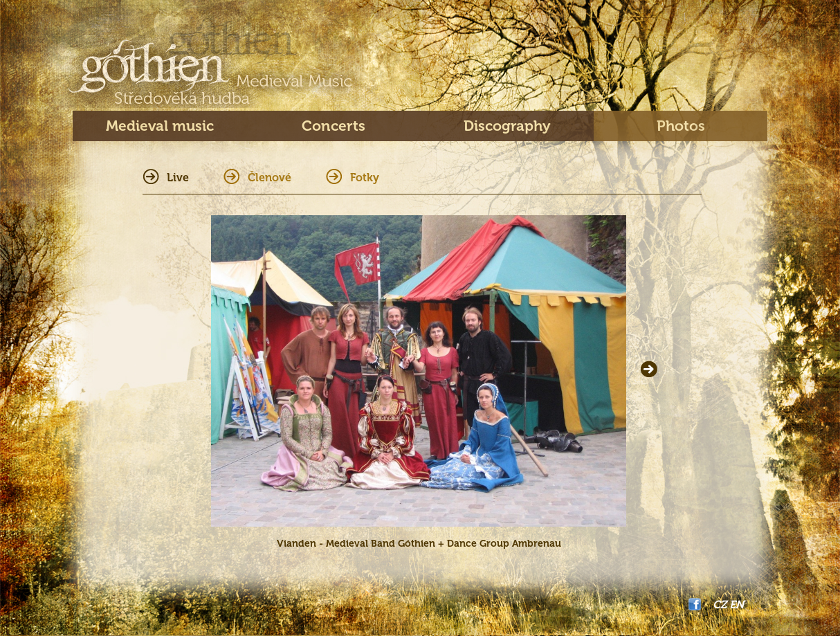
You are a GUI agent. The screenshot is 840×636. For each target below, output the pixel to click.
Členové (270, 178)
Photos (681, 126)
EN (737, 605)
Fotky (365, 178)
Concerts (334, 126)
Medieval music (160, 126)
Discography (507, 126)
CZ (720, 605)
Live (178, 178)
